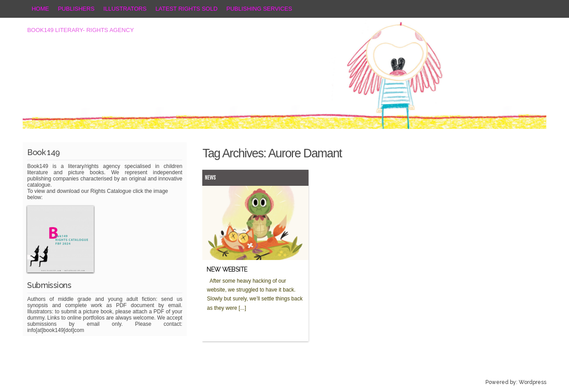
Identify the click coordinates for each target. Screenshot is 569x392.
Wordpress (533, 382)
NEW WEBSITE (227, 269)
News (210, 178)
